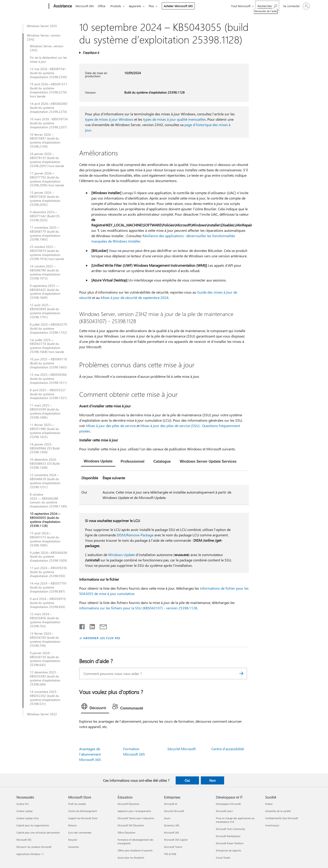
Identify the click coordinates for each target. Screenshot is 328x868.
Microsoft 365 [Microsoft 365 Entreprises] (172, 833)
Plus (155, 6)
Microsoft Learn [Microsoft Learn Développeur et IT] (224, 811)
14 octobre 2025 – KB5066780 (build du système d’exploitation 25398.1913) (45, 272)
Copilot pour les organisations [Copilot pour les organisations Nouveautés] (33, 825)
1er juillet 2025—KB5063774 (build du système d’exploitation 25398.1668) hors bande (47, 346)
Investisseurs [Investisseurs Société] (272, 825)
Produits (118, 6)
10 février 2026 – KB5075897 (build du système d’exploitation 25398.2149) (45, 141)
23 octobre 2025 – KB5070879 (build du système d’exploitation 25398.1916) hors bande (47, 253)
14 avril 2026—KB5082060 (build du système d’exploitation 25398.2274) (49, 108)
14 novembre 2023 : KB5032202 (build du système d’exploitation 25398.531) (45, 698)
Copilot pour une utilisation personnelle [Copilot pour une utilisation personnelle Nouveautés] (38, 833)
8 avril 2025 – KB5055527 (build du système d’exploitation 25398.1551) (48, 394)
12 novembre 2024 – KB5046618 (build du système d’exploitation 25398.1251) (45, 481)
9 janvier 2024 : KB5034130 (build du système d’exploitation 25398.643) (45, 659)
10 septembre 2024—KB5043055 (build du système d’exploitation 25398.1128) (45, 520)
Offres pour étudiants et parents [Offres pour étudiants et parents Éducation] (135, 850)
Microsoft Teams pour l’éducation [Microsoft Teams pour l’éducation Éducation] (136, 818)
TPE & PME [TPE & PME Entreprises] (170, 854)
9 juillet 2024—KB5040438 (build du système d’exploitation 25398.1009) (48, 557)
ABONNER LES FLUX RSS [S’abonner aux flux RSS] (102, 638)
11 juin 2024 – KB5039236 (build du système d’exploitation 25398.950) (48, 572)
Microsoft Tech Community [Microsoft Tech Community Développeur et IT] (230, 829)
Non (212, 780)
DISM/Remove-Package (135, 535)
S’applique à (91, 53)
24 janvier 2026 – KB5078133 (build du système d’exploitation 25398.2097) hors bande (47, 160)
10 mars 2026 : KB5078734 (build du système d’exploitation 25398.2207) (49, 123)
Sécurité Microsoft (181, 749)
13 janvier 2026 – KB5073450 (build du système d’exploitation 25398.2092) (45, 199)
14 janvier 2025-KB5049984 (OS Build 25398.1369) (45, 448)
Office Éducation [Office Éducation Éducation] (126, 833)
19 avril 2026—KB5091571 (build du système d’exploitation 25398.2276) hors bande (49, 90)
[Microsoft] (32, 6)
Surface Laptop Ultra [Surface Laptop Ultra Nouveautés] (28, 818)
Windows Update (121, 555)
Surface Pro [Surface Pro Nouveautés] (23, 804)
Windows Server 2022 (42, 714)
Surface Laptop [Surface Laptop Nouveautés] (24, 811)
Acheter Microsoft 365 (182, 6)
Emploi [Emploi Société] (269, 804)
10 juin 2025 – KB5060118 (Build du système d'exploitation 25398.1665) (48, 363)
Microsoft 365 (85, 6)
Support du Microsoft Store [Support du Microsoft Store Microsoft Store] (83, 818)
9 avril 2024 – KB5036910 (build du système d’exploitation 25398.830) (48, 603)
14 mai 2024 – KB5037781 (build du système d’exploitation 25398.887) (48, 587)
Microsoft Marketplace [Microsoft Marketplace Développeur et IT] (228, 836)
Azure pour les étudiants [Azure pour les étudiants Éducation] (131, 858)
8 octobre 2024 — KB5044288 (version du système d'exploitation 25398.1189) (48, 501)
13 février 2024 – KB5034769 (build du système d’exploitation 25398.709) (45, 640)
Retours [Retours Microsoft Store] (72, 825)
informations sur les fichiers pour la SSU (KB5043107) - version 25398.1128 (138, 608)
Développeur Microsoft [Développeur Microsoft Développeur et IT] (228, 804)
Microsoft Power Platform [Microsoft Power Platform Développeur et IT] (230, 843)
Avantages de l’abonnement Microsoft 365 (90, 754)
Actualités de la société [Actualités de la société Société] (278, 811)
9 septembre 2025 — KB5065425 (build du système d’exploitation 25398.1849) (45, 292)
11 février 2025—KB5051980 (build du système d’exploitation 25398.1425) (45, 431)
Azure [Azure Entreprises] (167, 818)
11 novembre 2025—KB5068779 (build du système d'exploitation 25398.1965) (45, 234)
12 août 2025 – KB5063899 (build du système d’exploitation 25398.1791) (45, 311)
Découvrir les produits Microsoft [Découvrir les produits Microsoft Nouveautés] (34, 847)
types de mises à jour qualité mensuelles (174, 119)
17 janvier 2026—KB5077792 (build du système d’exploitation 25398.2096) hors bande (47, 179)
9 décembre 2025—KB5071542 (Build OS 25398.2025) (45, 216)
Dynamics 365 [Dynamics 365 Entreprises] (172, 825)
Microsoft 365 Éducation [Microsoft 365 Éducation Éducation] (131, 825)
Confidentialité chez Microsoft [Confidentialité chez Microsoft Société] (282, 818)
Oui (187, 780)
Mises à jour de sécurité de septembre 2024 (135, 298)
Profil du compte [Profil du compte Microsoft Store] (77, 804)
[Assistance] (62, 6)
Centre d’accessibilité (228, 749)
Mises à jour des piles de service (111, 426)
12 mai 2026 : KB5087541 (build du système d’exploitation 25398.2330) (48, 73)
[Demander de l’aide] (267, 6)
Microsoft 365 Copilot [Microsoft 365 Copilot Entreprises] (176, 840)
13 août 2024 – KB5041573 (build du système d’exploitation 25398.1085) (45, 539)
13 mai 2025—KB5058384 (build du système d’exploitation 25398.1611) (48, 379)
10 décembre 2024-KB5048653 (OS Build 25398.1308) (45, 464)
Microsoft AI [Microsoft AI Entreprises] (171, 804)
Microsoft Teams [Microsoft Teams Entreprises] (173, 847)
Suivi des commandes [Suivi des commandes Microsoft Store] (80, 833)
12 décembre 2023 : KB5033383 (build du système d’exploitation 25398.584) (45, 678)
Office (103, 6)
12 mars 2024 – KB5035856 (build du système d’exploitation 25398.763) (45, 620)
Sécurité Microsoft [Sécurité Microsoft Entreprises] (174, 811)
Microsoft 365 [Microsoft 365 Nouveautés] (24, 840)
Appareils (138, 6)
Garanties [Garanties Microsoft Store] (74, 847)
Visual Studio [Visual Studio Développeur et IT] (223, 858)
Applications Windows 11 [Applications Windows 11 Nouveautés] (30, 854)
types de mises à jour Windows (109, 119)
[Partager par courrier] (101, 626)
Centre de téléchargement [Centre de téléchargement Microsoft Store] (83, 811)
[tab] (98, 462)
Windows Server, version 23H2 (44, 37)
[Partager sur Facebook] (82, 626)
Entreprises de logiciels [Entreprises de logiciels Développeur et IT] (229, 850)
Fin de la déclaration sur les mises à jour (48, 60)
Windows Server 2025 (42, 26)
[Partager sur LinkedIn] (91, 626)
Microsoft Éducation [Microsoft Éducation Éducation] (128, 804)
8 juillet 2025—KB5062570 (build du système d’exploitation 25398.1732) (48, 329)
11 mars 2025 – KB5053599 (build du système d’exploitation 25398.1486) (45, 411)
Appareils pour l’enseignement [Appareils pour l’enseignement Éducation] (134, 811)
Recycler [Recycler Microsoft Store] (73, 840)
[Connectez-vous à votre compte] (296, 6)
